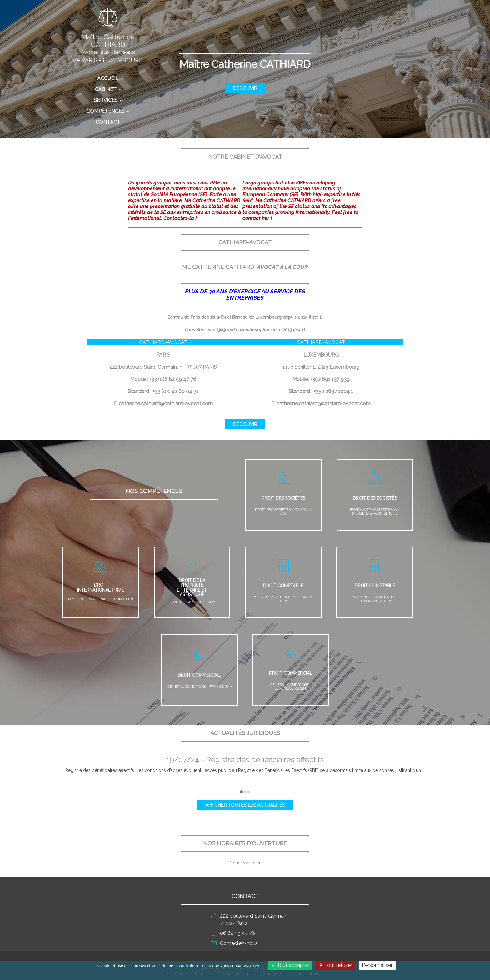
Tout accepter (290, 965)
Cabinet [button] (108, 89)
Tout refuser (336, 965)
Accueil (121, 78)
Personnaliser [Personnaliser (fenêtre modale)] (377, 965)
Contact (108, 122)
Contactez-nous (239, 943)
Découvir (245, 88)
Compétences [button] (108, 111)
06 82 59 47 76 (237, 933)
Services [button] (108, 100)
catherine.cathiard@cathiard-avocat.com (166, 404)
